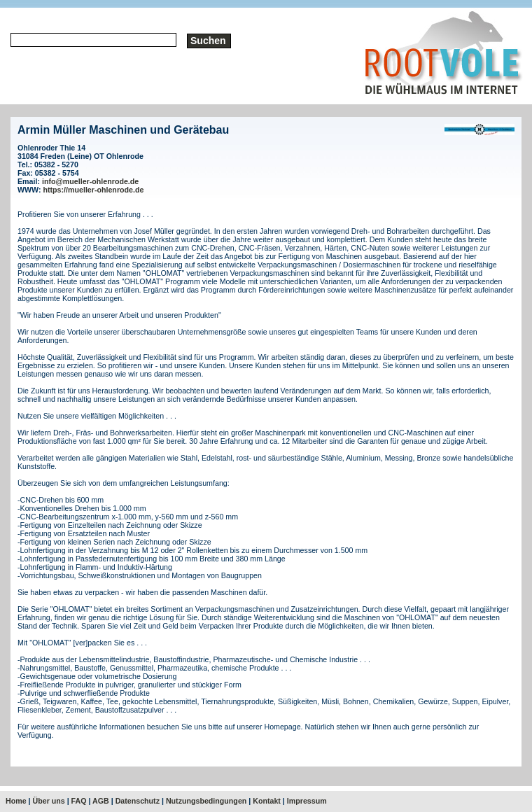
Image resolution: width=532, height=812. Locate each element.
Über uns (49, 801)
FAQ (79, 801)
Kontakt (267, 801)
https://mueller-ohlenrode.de (94, 190)
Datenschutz (138, 801)
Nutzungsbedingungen (206, 801)
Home (16, 801)
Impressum (307, 801)
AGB (101, 801)
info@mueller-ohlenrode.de (90, 181)
